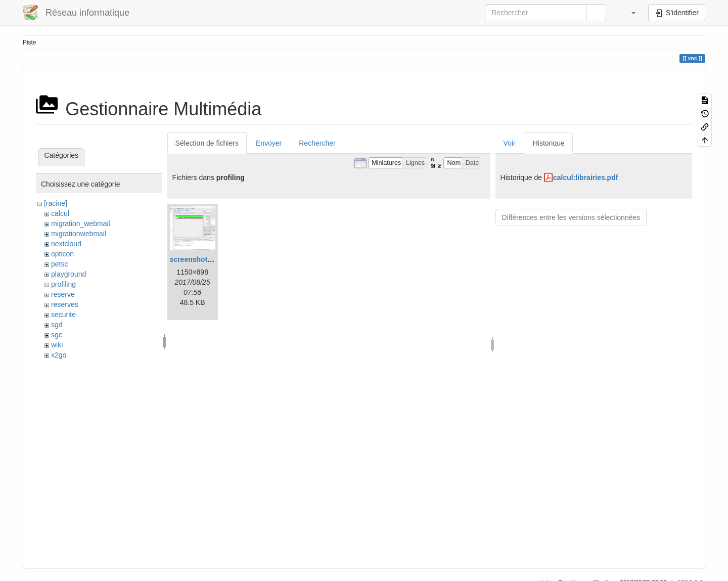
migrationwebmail (79, 234)
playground (69, 274)
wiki (57, 345)
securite (63, 315)
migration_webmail (81, 224)
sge (57, 335)
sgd (57, 325)
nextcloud (66, 244)
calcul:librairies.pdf (585, 177)
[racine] (56, 203)
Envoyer (269, 143)
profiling (63, 284)
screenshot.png (196, 259)
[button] (628, 13)
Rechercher (317, 143)
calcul (60, 213)
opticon (62, 254)
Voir (510, 143)
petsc (59, 264)
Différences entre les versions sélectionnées (571, 217)
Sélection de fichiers (207, 143)
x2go (59, 355)
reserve (63, 294)
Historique (549, 143)
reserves (65, 304)
